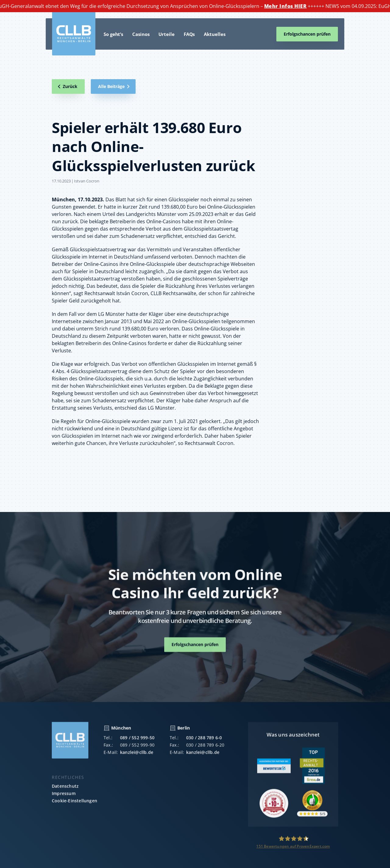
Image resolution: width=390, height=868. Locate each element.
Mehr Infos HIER (288, 6)
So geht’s (113, 34)
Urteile (166, 34)
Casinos (141, 34)
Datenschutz (65, 790)
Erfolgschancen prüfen (307, 34)
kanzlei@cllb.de (137, 757)
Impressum (64, 798)
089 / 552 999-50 (137, 742)
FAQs (189, 34)
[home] (74, 34)
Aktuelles (214, 34)
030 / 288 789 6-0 (204, 742)
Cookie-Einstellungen (74, 805)
